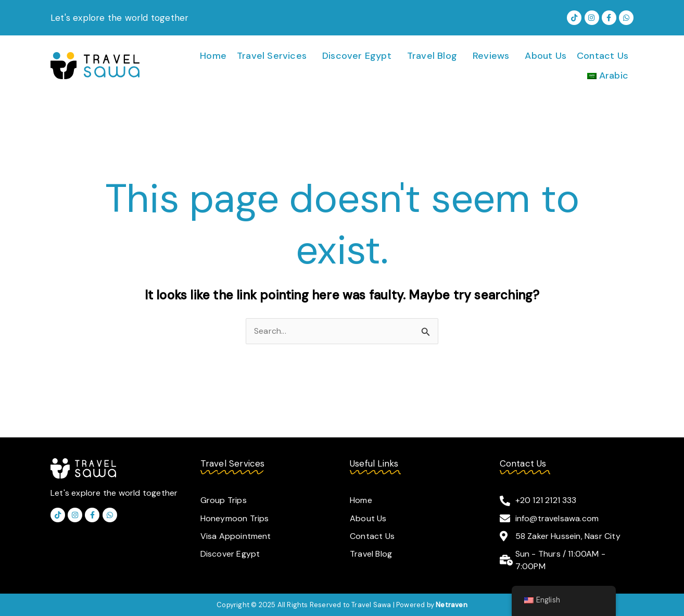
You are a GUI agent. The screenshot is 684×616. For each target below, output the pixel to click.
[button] (274, 56)
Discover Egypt (357, 56)
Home (213, 56)
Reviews (491, 56)
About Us (546, 56)
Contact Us (603, 56)
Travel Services (272, 56)
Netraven (452, 604)
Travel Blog (432, 56)
